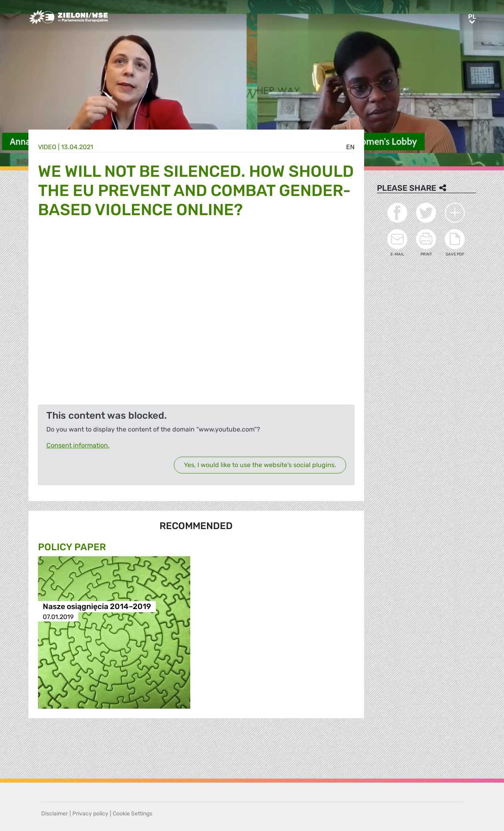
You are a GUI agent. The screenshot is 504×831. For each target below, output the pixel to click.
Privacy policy (90, 814)
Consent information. (78, 445)
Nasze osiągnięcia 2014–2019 (97, 607)
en (350, 147)
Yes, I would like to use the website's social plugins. (260, 465)
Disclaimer (55, 814)
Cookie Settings (132, 814)
